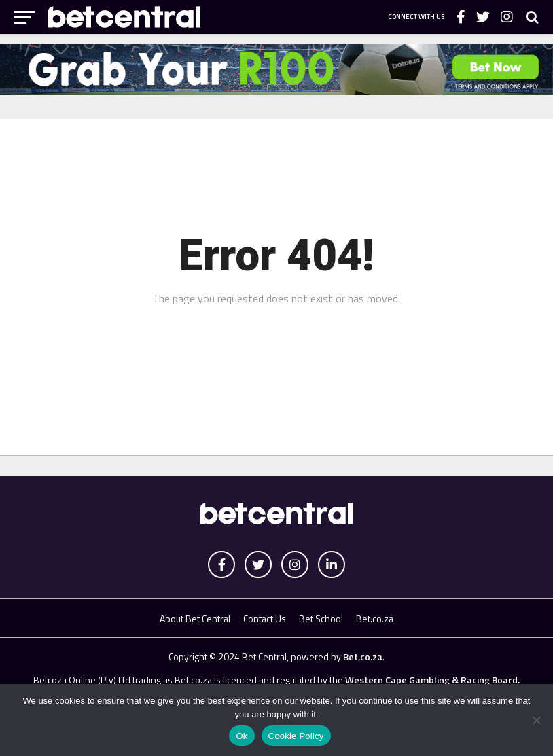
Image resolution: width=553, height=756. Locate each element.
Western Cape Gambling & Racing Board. (431, 680)
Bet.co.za (375, 618)
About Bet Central (195, 618)
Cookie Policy (296, 736)
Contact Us (265, 618)
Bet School (321, 618)
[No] (536, 720)
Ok (242, 736)
